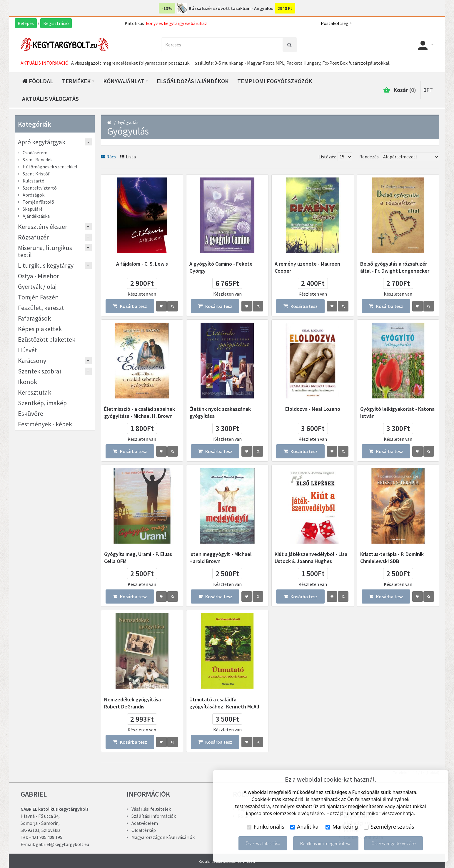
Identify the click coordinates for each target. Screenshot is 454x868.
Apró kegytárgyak (42, 142)
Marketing (342, 827)
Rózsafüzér (33, 237)
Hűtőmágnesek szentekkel (50, 167)
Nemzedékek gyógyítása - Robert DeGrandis (134, 703)
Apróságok (34, 195)
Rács (108, 157)
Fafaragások (34, 318)
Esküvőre (31, 413)
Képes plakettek (40, 329)
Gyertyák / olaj (37, 286)
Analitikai (305, 827)
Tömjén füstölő (38, 202)
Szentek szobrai (39, 371)
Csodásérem (35, 153)
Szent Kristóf (36, 174)
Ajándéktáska (36, 216)
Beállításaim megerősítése (326, 843)
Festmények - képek (45, 424)
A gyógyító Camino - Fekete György (221, 267)
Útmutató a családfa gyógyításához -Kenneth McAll (224, 703)
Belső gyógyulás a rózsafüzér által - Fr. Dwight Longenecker (395, 267)
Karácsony (32, 361)
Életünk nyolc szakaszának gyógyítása (220, 412)
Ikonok (27, 382)
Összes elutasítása (263, 843)
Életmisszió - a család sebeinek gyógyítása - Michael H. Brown (140, 412)
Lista (128, 157)
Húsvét (27, 350)
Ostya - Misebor (39, 276)
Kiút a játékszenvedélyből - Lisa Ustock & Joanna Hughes (311, 558)
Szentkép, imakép (42, 403)
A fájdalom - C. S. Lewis (142, 264)
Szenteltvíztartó (40, 188)
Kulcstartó (34, 181)
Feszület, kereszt (41, 308)
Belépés (26, 23)
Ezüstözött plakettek (47, 339)
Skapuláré (33, 209)
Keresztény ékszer (43, 227)
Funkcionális (266, 827)
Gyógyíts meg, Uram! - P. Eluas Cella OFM (138, 558)
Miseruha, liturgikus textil (45, 251)
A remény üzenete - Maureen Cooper (307, 267)
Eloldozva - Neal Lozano (313, 409)
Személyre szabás (389, 827)
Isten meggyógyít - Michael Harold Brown (221, 558)
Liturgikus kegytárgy (46, 265)
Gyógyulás (128, 122)
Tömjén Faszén (38, 297)
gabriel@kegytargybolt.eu (62, 844)
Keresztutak (35, 392)
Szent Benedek (38, 160)
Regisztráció (56, 23)
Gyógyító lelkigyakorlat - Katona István (397, 412)
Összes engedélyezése (394, 843)
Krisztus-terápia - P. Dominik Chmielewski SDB (392, 558)
